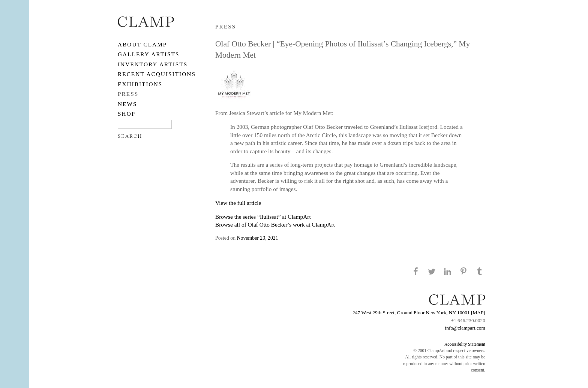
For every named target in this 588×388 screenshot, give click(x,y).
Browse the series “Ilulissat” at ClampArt (263, 217)
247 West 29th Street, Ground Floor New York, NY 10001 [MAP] (419, 313)
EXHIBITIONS (140, 84)
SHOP (127, 114)
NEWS (127, 104)
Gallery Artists (149, 54)
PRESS (128, 94)
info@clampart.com (465, 328)
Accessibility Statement (465, 344)
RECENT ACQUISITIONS (157, 74)
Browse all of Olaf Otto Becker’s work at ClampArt (275, 225)
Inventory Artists (153, 64)
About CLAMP (142, 44)
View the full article (238, 203)
